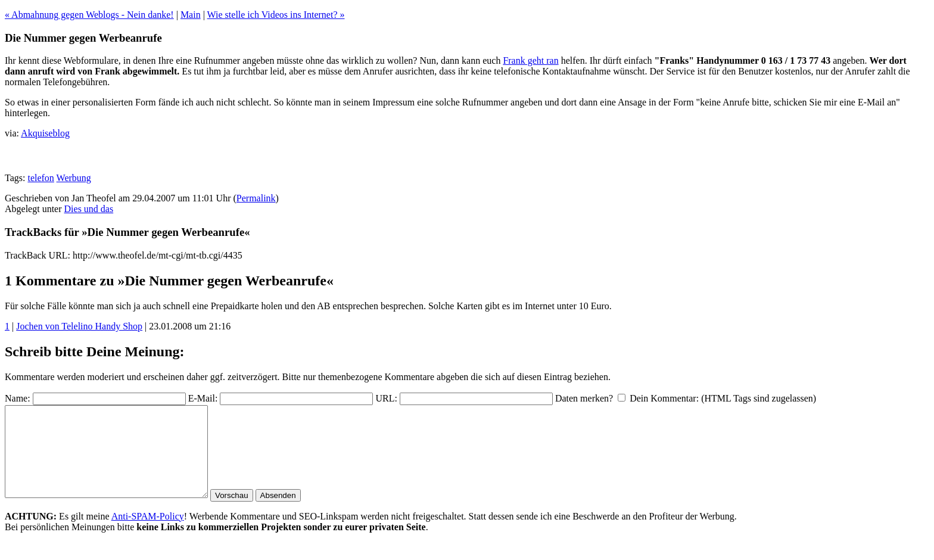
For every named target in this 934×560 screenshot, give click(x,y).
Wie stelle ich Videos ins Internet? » (276, 15)
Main (191, 15)
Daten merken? (584, 398)
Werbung (74, 178)
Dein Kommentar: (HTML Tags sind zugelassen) (723, 398)
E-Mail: (203, 398)
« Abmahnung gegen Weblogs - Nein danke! (89, 15)
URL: (386, 398)
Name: (18, 398)
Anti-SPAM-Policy (148, 534)
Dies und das (89, 209)
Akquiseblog (45, 133)
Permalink (256, 198)
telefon (41, 178)
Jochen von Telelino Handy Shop (79, 326)
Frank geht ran (530, 60)
